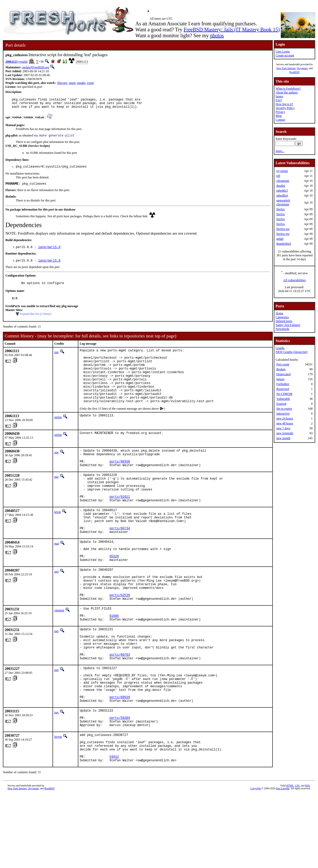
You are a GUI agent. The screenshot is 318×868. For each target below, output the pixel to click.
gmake (81, 83)
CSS (297, 859)
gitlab (280, 239)
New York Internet (286, 68)
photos (217, 35)
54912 (114, 830)
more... (280, 151)
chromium (283, 181)
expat (90, 83)
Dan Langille (283, 862)
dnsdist (281, 186)
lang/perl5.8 (49, 252)
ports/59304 (120, 784)
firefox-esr (283, 229)
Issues (279, 96)
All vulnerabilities (295, 280)
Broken (281, 369)
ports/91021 (120, 525)
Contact (280, 120)
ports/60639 (120, 760)
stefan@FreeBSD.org (36, 67)
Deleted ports (284, 321)
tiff (278, 176)
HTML (290, 859)
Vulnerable (283, 399)
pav (56, 359)
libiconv (62, 83)
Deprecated (283, 374)
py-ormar (282, 171)
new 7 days (283, 428)
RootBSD (295, 72)
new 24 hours (285, 418)
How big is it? (284, 104)
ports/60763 (120, 710)
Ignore (280, 379)
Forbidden (283, 384)
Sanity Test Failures (288, 325)
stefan (58, 436)
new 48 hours (285, 423)
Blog (279, 116)
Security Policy (285, 108)
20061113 (12, 62)
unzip (72, 83)
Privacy (280, 112)
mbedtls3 (282, 191)
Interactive (283, 414)
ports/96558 (120, 483)
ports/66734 (120, 562)
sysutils (23, 62)
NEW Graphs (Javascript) (292, 352)
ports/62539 (120, 640)
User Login (283, 52)
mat (57, 578)
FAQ (279, 100)
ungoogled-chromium (283, 202)
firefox (281, 209)
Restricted (283, 389)
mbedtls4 (282, 196)
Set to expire (284, 409)
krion (58, 541)
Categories (282, 317)
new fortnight (285, 433)
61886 (114, 664)
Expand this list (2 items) (36, 321)
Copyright (256, 862)
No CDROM (284, 394)
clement (59, 656)
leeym (58, 804)
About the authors (287, 92)
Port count (283, 364)
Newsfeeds (282, 329)
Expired (281, 404)
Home (279, 313)
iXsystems (302, 68)
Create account (285, 55)
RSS (308, 859)
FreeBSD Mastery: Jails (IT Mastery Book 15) (232, 30)
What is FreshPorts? (288, 89)
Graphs (280, 348)
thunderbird (284, 244)
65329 (114, 594)
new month (283, 438)
